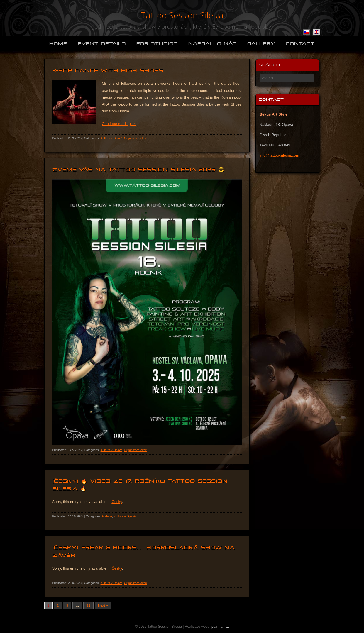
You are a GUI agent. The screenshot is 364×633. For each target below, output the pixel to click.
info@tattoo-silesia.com (279, 155)
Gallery (261, 44)
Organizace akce (136, 138)
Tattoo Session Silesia (182, 15)
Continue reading (119, 124)
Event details (102, 44)
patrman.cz (220, 627)
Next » (103, 605)
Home (58, 44)
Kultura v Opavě (112, 138)
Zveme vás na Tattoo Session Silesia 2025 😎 (138, 170)
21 (88, 605)
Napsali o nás (213, 44)
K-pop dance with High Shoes (108, 71)
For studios (157, 44)
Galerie (107, 516)
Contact (300, 44)
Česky (117, 502)
